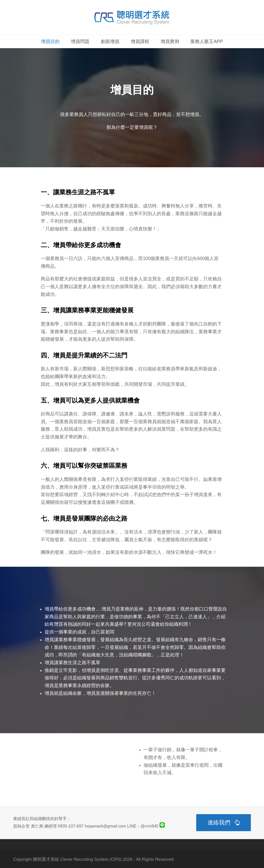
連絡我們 (224, 823)
